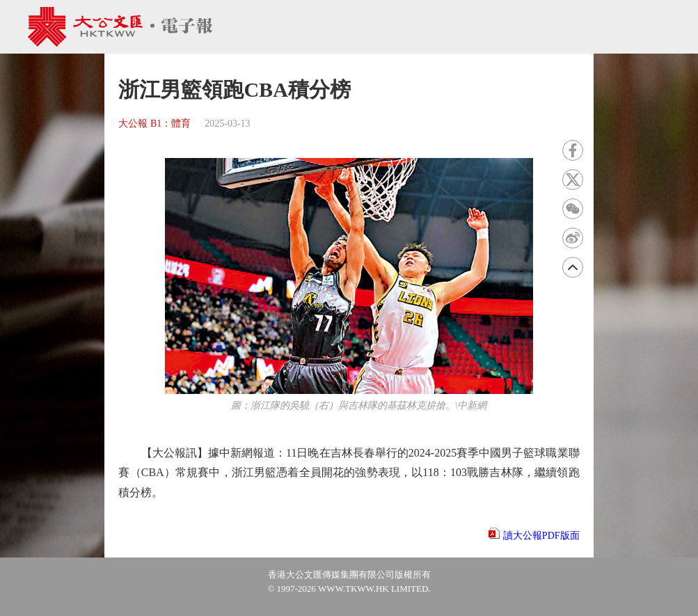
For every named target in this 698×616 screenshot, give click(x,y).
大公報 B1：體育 (154, 124)
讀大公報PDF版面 (541, 536)
